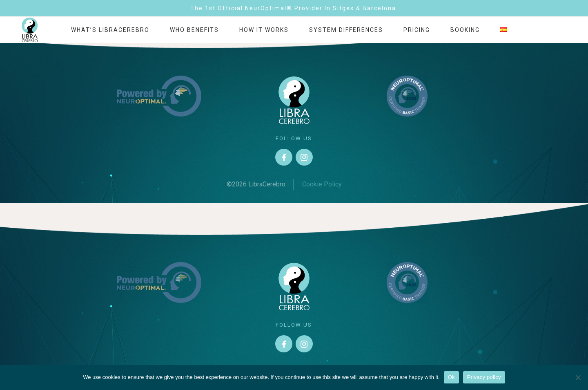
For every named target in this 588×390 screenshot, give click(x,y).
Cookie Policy (322, 184)
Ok (451, 377)
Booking (465, 30)
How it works (264, 30)
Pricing (417, 30)
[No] (578, 377)
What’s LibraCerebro (110, 30)
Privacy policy (484, 377)
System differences (346, 30)
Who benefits (194, 30)
